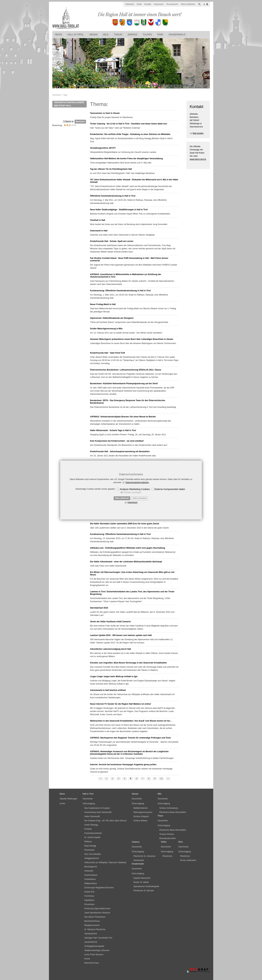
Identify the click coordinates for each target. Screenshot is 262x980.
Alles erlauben (140, 498)
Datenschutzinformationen (137, 482)
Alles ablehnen (122, 498)
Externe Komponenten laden (170, 489)
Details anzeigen (132, 492)
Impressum (133, 502)
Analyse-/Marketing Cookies (135, 489)
